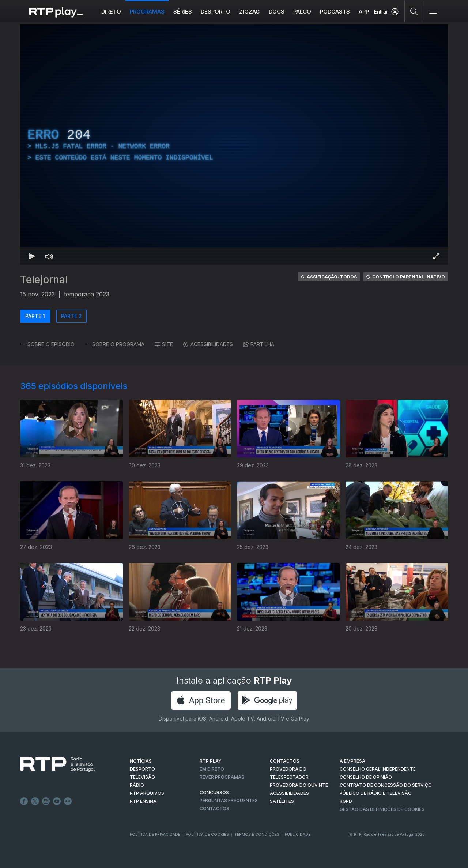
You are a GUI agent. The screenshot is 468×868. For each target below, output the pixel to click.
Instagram (46, 801)
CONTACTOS (285, 761)
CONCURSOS (214, 792)
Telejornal (44, 280)
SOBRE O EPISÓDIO (47, 344)
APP (364, 12)
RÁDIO (137, 785)
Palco (302, 12)
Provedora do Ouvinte (299, 785)
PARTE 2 (71, 316)
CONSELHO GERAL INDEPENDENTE (378, 769)
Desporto (216, 12)
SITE (164, 344)
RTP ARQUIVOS (147, 793)
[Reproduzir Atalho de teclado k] (32, 256)
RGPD (346, 801)
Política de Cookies (207, 834)
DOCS (277, 12)
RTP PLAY (211, 761)
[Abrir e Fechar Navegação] (433, 12)
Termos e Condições (257, 834)
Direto (111, 12)
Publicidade (298, 834)
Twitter (35, 801)
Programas (147, 12)
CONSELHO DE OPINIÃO (366, 777)
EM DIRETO (212, 769)
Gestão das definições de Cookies (382, 809)
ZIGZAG (250, 12)
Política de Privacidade (155, 834)
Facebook (24, 801)
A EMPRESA (352, 761)
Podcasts (335, 12)
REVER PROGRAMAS (222, 777)
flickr (68, 801)
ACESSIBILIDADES (208, 344)
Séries (183, 12)
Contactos (214, 809)
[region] (234, 145)
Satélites (282, 801)
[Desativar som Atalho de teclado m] (49, 256)
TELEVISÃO (142, 777)
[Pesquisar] (414, 11)
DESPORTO (142, 769)
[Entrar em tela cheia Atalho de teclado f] (436, 256)
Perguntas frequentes (229, 800)
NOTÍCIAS (141, 761)
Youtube (57, 801)
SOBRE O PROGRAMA (115, 344)
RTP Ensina (143, 801)
